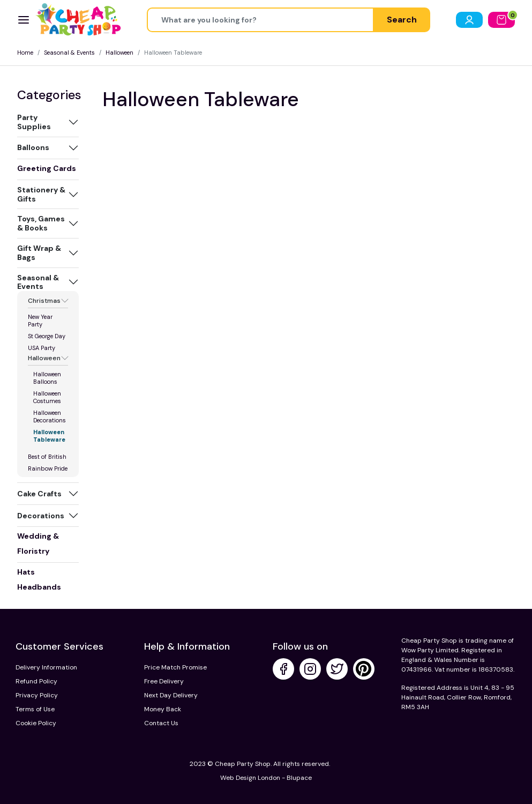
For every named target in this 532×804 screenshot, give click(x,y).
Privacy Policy (37, 695)
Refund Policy (36, 681)
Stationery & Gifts (41, 194)
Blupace (299, 778)
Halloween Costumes (47, 397)
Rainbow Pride (48, 468)
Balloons (33, 147)
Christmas (44, 301)
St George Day (47, 336)
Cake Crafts (39, 494)
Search (402, 20)
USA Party (42, 348)
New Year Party (40, 321)
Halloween (119, 53)
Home (25, 53)
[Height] (260, 20)
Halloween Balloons (47, 378)
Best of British (47, 457)
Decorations (41, 516)
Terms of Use (35, 709)
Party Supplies (34, 122)
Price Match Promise (175, 667)
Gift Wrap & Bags (39, 253)
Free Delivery (164, 681)
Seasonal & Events (69, 53)
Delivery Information (46, 667)
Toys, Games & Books (41, 223)
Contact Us (161, 723)
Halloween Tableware (49, 436)
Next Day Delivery (171, 695)
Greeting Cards (47, 168)
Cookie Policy (36, 723)
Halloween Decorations (50, 416)
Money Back (163, 709)
